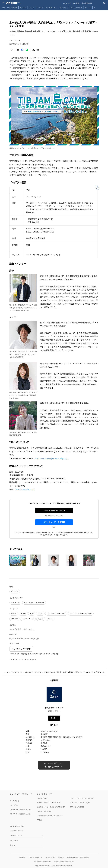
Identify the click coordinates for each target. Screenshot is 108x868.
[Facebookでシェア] (22, 50)
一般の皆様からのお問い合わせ (64, 861)
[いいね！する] (11, 50)
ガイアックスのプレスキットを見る (23, 660)
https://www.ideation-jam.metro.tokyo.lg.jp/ (52, 459)
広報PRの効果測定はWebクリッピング (50, 816)
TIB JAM (14, 619)
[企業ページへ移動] (54, 695)
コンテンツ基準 (50, 858)
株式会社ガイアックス (33, 672)
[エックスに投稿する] (18, 50)
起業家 (14, 614)
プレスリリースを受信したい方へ (21, 809)
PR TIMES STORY (43, 798)
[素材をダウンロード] (33, 50)
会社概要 (22, 858)
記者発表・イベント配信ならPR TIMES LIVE (51, 807)
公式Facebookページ (17, 831)
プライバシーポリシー (35, 858)
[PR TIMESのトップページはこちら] (13, 3)
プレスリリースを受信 (71, 3)
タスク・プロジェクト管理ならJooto (82, 798)
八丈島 (40, 614)
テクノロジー (12, 8)
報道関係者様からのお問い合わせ (78, 858)
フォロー (54, 718)
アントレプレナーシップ (56, 614)
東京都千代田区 (15, 629)
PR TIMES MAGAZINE (44, 811)
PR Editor (40, 820)
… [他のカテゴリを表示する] (94, 7)
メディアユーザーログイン (54, 511)
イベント (15, 591)
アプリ (31, 8)
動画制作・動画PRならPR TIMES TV (49, 803)
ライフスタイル (76, 8)
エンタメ (40, 8)
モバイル (23, 8)
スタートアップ (28, 619)
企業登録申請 (87, 3)
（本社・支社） (28, 629)
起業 (32, 614)
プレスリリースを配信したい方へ (21, 814)
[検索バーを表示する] (104, 3)
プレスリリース (17, 672)
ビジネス (88, 8)
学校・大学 (15, 603)
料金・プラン (14, 805)
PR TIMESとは (14, 801)
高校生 (41, 619)
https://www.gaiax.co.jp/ (25, 489)
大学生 (50, 619)
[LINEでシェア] (27, 50)
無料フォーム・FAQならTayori (80, 803)
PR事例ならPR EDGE (77, 807)
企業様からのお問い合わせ (42, 861)
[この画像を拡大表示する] (18, 560)
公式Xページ (14, 840)
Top (3, 8)
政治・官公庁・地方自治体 (34, 603)
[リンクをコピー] (38, 50)
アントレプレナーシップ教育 (81, 614)
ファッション (63, 8)
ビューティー (51, 8)
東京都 (23, 614)
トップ (6, 672)
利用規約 (61, 858)
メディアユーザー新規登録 (54, 522)
